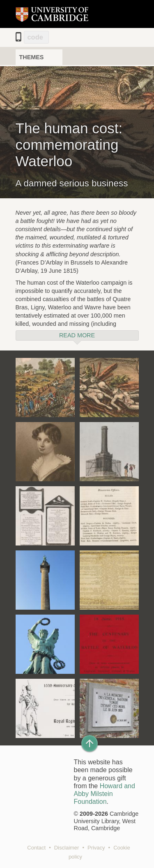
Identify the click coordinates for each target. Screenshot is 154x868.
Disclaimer (67, 848)
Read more (77, 335)
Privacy (96, 848)
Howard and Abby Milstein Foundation (105, 794)
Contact (36, 848)
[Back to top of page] (90, 743)
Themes (32, 57)
